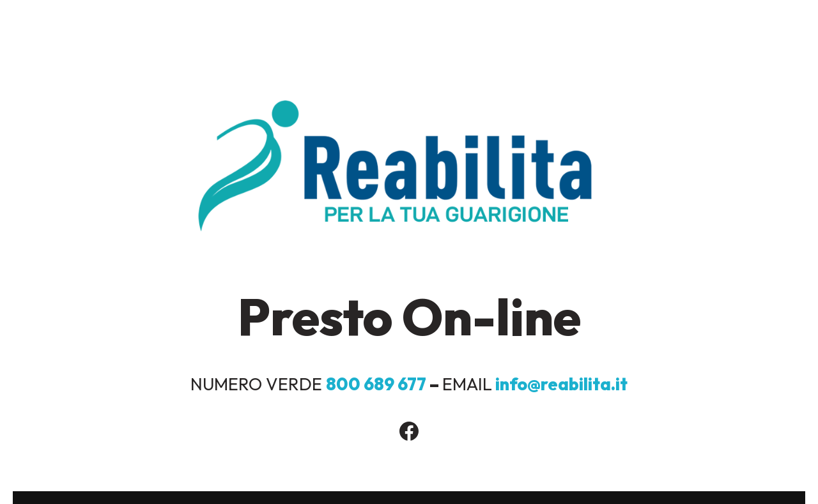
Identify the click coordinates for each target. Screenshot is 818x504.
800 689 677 (378, 384)
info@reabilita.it (561, 384)
